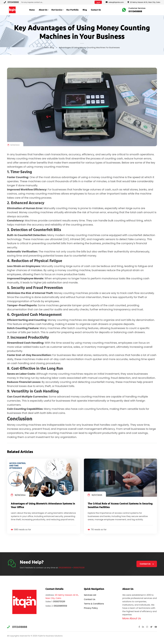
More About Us (132, 618)
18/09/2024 (18, 495)
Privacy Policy (91, 608)
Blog (85, 10)
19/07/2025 (95, 495)
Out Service (57, 10)
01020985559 (65, 568)
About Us (43, 10)
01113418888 (11, 2)
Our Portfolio (72, 10)
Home (32, 10)
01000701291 (79, 568)
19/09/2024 (14, 145)
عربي (98, 2)
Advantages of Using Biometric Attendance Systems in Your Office (43, 505)
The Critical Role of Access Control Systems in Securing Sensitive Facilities (120, 505)
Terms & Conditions (94, 604)
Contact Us (96, 10)
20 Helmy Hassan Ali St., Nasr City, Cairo (144, 2)
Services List (90, 595)
